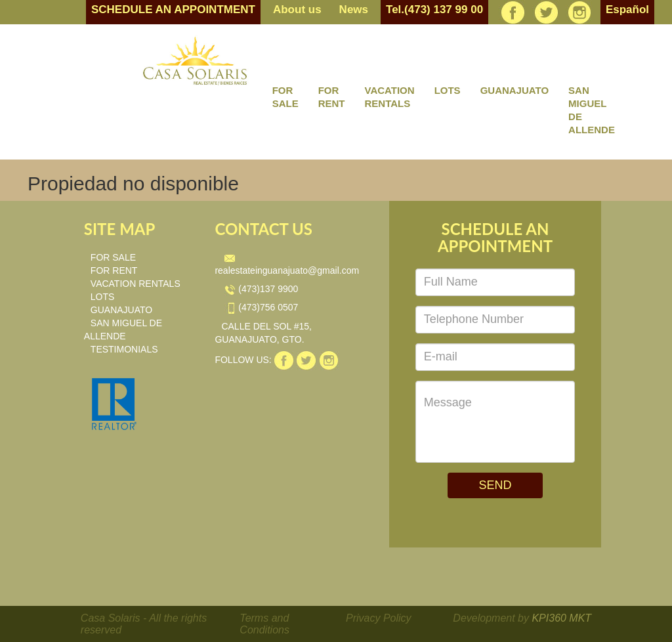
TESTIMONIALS (124, 349)
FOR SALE (285, 97)
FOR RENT (332, 97)
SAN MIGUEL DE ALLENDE (592, 110)
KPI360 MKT (561, 618)
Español (627, 10)
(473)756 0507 (261, 307)
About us (297, 10)
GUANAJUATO (514, 90)
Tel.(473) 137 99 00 (434, 10)
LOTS (448, 90)
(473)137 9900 (261, 289)
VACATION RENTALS (390, 97)
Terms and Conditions (264, 624)
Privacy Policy (379, 618)
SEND (495, 485)
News (354, 10)
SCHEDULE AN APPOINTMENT (173, 10)
